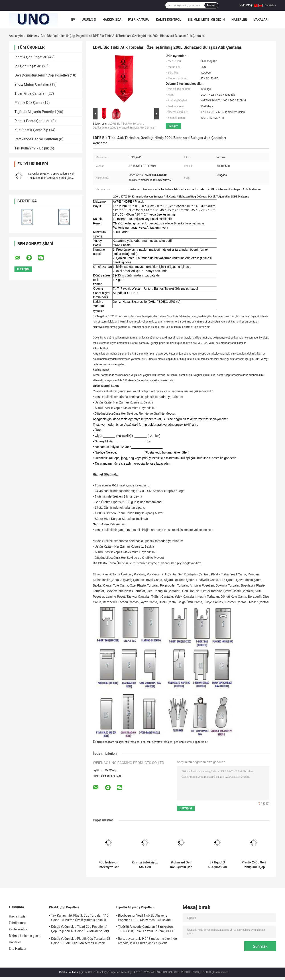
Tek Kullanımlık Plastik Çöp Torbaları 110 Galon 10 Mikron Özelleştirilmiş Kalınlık (80, 918)
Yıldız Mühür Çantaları (32, 84)
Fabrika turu (139, 20)
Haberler (239, 20)
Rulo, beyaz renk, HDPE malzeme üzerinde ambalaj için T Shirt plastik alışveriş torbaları (147, 942)
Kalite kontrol (169, 20)
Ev (73, 20)
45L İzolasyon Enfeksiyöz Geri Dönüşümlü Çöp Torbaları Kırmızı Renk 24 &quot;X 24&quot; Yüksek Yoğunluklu (109, 865)
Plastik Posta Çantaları (32, 121)
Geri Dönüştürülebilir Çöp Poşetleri (64, 36)
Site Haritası (17, 949)
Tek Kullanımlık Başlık (32, 148)
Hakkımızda (112, 20)
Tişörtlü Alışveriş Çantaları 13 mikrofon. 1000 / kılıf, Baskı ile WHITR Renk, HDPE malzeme (146, 930)
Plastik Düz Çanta (28, 103)
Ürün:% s (89, 20)
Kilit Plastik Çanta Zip (31, 130)
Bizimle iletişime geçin (206, 20)
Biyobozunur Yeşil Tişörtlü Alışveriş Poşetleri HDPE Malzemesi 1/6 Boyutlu (145, 918)
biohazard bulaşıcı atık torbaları (121, 742)
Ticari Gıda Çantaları (31, 94)
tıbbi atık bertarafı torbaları (157, 742)
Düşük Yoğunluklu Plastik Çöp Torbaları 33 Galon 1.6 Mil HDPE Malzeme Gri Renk (81, 941)
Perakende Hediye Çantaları (36, 139)
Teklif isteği (246, 5)
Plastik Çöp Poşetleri (31, 57)
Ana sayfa (16, 36)
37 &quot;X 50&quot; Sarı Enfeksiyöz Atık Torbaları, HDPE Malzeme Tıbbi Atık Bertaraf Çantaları (217, 865)
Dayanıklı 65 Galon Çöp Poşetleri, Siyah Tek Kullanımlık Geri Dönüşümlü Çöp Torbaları (51, 178)
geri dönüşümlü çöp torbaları (191, 742)
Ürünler (32, 36)
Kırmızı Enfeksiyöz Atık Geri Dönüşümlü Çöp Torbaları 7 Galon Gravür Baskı (145, 865)
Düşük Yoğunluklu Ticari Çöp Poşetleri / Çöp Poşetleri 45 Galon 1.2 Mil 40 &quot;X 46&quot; (80, 930)
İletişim (173, 126)
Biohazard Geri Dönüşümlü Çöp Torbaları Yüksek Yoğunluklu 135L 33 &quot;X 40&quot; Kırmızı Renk (181, 865)
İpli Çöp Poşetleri (28, 66)
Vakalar (261, 20)
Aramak (211, 5)
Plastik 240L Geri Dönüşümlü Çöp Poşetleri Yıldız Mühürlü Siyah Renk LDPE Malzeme (254, 865)
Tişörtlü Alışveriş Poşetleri (35, 112)
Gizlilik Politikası (69, 972)
